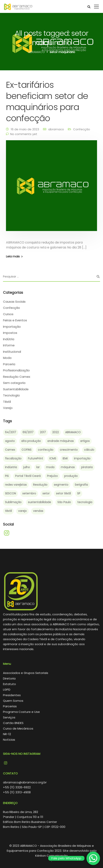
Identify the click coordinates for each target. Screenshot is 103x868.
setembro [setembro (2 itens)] (29, 493)
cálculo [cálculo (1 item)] (89, 450)
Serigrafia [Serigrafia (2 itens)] (81, 485)
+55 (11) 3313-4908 (17, 792)
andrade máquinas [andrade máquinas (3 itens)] (60, 441)
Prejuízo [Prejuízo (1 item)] (52, 476)
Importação (12, 327)
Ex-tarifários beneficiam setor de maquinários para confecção (47, 101)
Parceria (9, 364)
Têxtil (7, 402)
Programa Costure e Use (21, 712)
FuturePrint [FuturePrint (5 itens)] (35, 458)
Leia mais (13, 256)
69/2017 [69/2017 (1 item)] (28, 432)
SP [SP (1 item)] (79, 493)
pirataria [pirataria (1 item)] (87, 467)
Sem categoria (14, 383)
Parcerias (10, 706)
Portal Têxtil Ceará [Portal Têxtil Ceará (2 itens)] (28, 476)
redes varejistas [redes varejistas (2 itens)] (16, 485)
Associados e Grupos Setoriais (26, 673)
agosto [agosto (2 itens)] (10, 441)
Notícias (9, 740)
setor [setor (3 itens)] (46, 493)
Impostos (10, 333)
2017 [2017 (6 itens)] (43, 432)
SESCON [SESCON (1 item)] (10, 493)
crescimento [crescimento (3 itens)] (69, 450)
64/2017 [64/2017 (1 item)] (11, 432)
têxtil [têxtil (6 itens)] (8, 511)
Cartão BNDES (13, 723)
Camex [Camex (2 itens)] (10, 450)
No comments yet (24, 134)
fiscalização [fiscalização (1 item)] (13, 458)
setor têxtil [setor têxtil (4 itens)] (63, 493)
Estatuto (9, 684)
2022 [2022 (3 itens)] (55, 432)
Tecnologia (11, 395)
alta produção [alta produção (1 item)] (31, 441)
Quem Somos (13, 701)
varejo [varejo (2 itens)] (22, 511)
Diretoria (9, 678)
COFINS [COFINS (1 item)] (26, 450)
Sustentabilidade (16, 389)
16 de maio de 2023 (25, 129)
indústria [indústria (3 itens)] (11, 467)
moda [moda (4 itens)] (50, 467)
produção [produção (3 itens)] (71, 476)
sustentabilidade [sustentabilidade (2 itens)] (39, 502)
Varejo (8, 408)
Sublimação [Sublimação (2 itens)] (13, 502)
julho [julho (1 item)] (27, 467)
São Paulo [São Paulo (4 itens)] (64, 502)
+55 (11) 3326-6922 (17, 787)
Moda (7, 358)
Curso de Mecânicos (18, 728)
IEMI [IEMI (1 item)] (65, 458)
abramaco (56, 129)
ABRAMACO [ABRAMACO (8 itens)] (73, 432)
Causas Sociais (14, 302)
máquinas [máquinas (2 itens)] (68, 467)
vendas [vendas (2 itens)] (38, 511)
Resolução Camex (17, 377)
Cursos (8, 314)
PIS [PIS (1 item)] (7, 476)
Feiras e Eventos (15, 320)
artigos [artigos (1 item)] (85, 441)
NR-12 (7, 734)
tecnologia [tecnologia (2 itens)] (85, 502)
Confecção (82, 129)
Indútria (9, 339)
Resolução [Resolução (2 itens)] (40, 485)
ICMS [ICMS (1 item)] (53, 458)
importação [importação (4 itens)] (82, 458)
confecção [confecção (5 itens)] (46, 450)
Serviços (9, 717)
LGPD (7, 690)
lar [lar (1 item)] (38, 467)
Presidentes (12, 695)
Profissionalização (16, 370)
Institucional (12, 352)
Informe (9, 345)
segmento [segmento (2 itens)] (61, 485)
